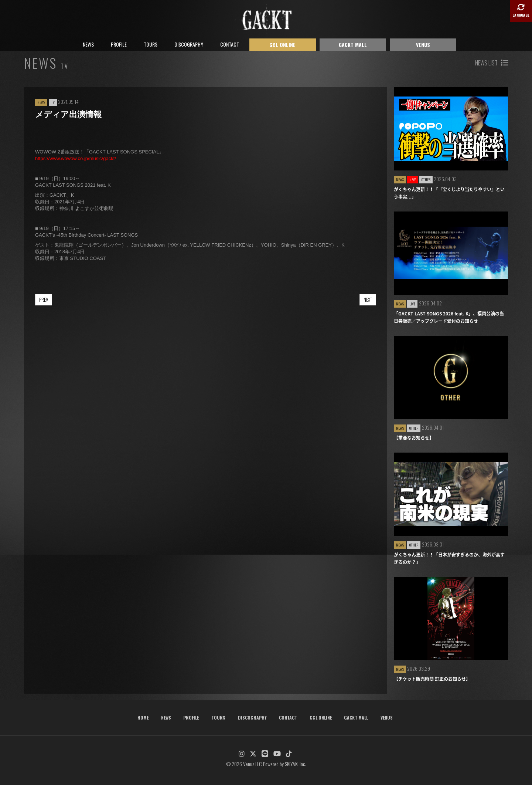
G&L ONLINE (282, 45)
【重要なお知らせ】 (414, 438)
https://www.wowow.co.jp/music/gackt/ (76, 158)
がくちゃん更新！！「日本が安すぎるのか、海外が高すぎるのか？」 (449, 558)
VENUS (423, 45)
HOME (143, 718)
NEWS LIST (492, 63)
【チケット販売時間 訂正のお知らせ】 (432, 679)
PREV (44, 300)
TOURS (151, 44)
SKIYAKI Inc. (296, 764)
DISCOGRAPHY (189, 44)
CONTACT (230, 44)
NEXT (368, 300)
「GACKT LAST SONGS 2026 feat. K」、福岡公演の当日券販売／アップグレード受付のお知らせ (449, 317)
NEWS (88, 44)
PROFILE (119, 44)
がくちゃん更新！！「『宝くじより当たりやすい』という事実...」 (449, 193)
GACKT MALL (353, 45)
